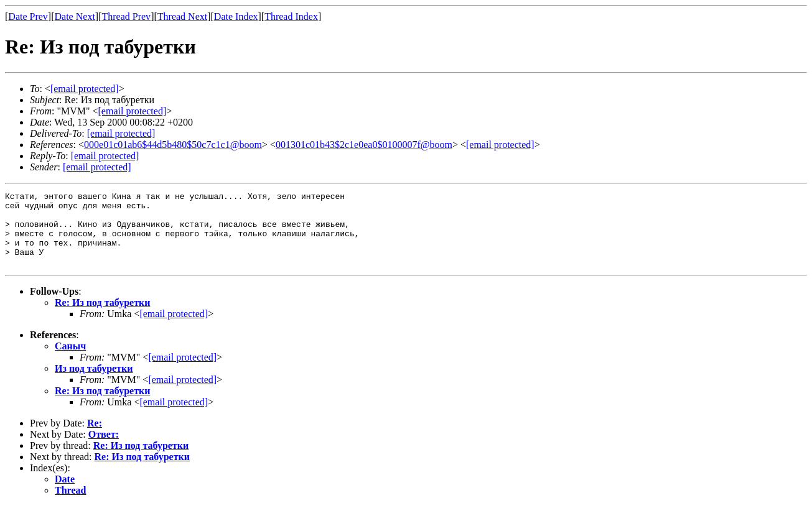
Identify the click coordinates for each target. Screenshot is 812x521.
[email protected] (121, 133)
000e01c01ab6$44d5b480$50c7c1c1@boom (173, 145)
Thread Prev (126, 16)
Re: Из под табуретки (102, 317)
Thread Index (291, 16)
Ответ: (104, 449)
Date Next (75, 16)
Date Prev (28, 16)
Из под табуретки (94, 383)
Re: (95, 438)
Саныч (70, 361)
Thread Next (182, 16)
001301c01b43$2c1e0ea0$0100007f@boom (364, 145)
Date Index (236, 16)
